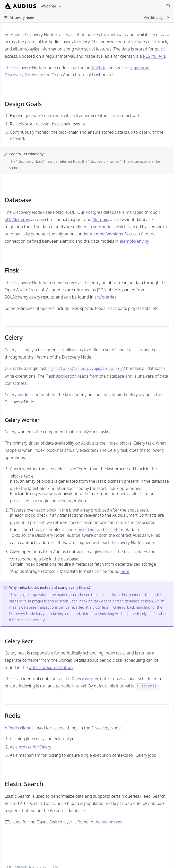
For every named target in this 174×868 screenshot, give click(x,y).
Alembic (100, 219)
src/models (104, 227)
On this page (157, 18)
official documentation (51, 667)
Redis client (19, 728)
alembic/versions (107, 234)
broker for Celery (35, 747)
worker (24, 395)
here (125, 571)
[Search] (168, 6)
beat (45, 395)
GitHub (99, 67)
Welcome (51, 6)
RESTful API (154, 56)
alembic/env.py (134, 241)
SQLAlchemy (17, 219)
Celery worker (85, 679)
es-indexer (112, 822)
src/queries (106, 297)
